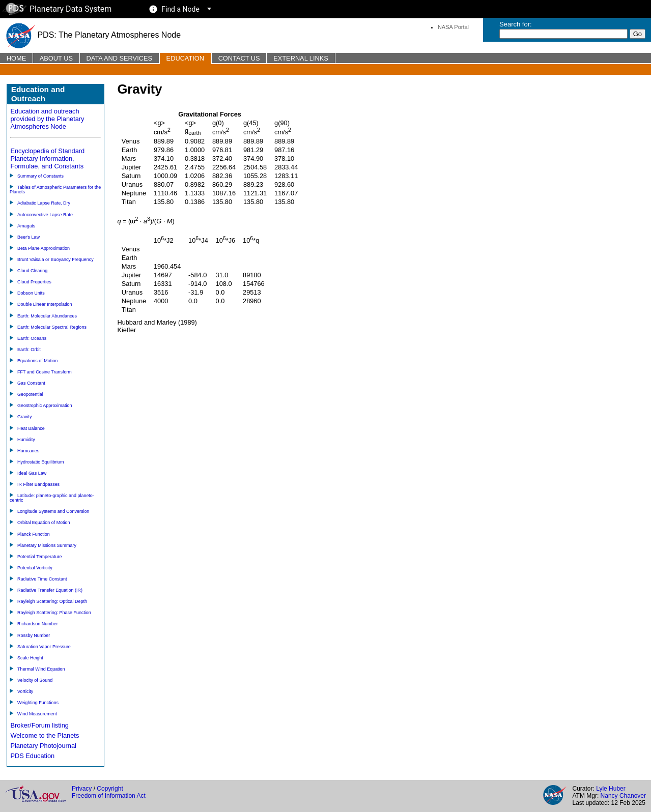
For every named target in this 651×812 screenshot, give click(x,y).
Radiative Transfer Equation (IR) (50, 590)
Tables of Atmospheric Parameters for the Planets (55, 190)
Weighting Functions (38, 703)
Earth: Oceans (32, 338)
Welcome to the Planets (45, 735)
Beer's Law (29, 237)
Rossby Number (34, 635)
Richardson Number (38, 624)
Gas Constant (31, 383)
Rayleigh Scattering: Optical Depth (52, 601)
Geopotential (30, 394)
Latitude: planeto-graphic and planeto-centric (52, 498)
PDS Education (32, 756)
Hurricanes (28, 451)
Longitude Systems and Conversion (53, 511)
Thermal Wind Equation (41, 669)
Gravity (24, 417)
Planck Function (34, 534)
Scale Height (30, 658)
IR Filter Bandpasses (38, 484)
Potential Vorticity (35, 568)
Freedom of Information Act (109, 796)
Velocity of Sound (35, 680)
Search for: (516, 24)
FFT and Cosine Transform (45, 372)
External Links (301, 58)
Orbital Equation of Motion (44, 523)
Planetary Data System (57, 9)
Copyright (110, 789)
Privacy (82, 789)
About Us (56, 58)
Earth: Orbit (29, 350)
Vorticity (25, 691)
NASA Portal (453, 27)
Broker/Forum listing (39, 725)
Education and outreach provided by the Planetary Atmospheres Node (47, 119)
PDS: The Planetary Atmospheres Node (93, 35)
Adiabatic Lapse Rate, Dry (44, 203)
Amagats (26, 226)
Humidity (26, 440)
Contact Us (239, 58)
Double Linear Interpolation (45, 304)
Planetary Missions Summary (47, 545)
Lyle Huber (611, 789)
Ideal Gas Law (32, 473)
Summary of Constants (40, 176)
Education (185, 58)
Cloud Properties (34, 282)
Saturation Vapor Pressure (44, 647)
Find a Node (180, 9)
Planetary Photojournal (43, 746)
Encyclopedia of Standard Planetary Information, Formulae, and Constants (47, 158)
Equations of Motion (37, 361)
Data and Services (119, 58)
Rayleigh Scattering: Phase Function (54, 613)
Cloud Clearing (32, 271)
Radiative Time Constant (42, 579)
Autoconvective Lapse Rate (45, 215)
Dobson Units (31, 293)
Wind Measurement (37, 714)
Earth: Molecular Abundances (47, 316)
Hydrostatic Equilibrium (41, 462)
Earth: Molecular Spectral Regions (52, 327)
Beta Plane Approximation (44, 248)
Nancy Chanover (623, 796)
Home (16, 58)
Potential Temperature (39, 557)
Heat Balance (31, 428)
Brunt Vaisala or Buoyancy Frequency (55, 259)
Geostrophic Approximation (45, 405)
